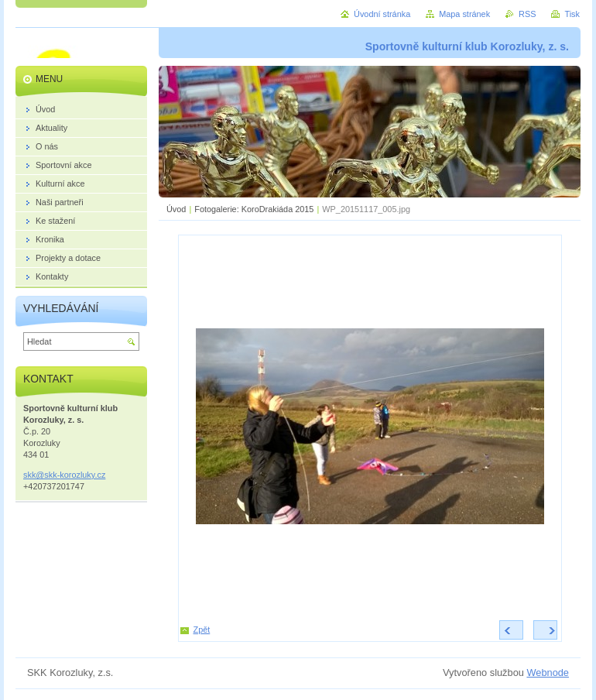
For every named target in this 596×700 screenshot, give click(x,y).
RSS (527, 14)
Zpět (202, 630)
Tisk (572, 14)
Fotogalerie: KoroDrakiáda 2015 (254, 209)
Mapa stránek (464, 14)
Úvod (176, 209)
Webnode (548, 673)
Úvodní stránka (382, 14)
